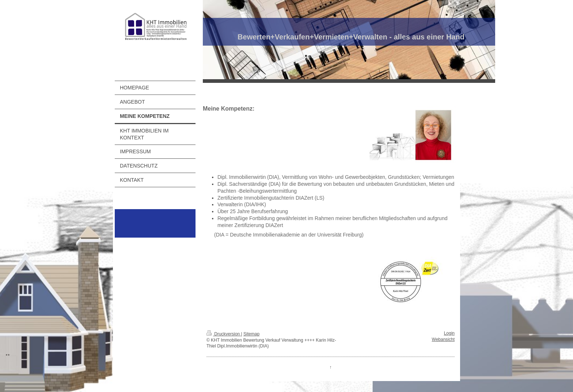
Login (449, 333)
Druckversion (224, 334)
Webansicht (443, 339)
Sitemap (251, 334)
